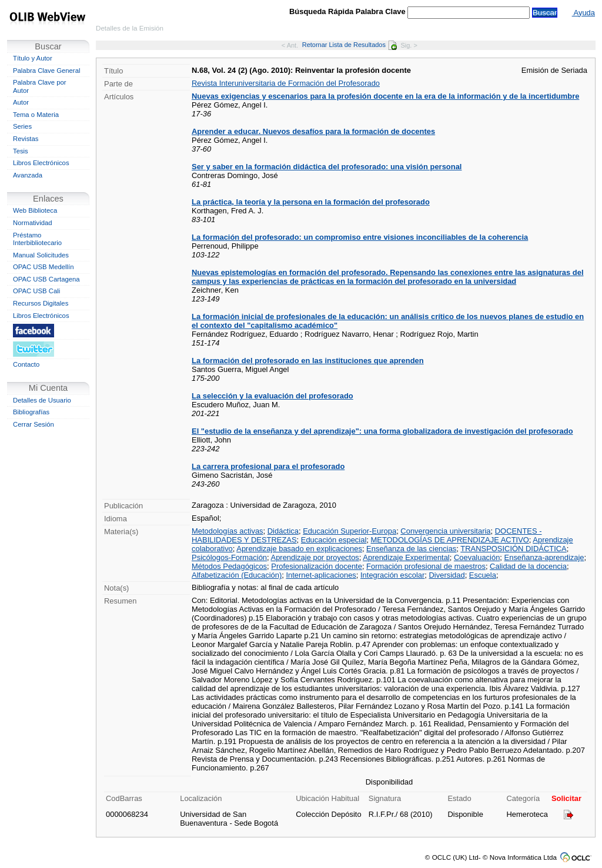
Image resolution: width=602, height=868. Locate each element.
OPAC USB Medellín (44, 267)
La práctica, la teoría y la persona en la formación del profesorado (311, 202)
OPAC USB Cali (36, 291)
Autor (21, 102)
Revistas (26, 139)
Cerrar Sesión (34, 424)
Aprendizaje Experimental (406, 557)
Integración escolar (392, 575)
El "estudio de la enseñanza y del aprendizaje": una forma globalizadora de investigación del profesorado (382, 431)
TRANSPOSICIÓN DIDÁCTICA (513, 549)
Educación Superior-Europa (350, 531)
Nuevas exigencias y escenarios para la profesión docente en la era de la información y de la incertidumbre (385, 96)
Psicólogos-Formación (229, 557)
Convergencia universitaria (445, 531)
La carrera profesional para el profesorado (268, 466)
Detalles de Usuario (42, 400)
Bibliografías (31, 412)
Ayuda (583, 13)
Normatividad (33, 223)
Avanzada (28, 175)
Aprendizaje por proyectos (315, 557)
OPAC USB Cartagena (46, 279)
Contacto (26, 364)
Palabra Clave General (46, 71)
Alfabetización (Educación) (237, 575)
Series (22, 126)
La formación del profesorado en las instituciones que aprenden (308, 361)
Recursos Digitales (41, 303)
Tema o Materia (36, 115)
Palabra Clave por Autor (40, 86)
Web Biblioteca (35, 210)
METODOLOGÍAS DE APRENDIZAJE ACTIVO (449, 540)
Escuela (483, 575)
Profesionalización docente (317, 566)
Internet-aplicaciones (321, 575)
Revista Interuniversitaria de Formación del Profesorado (286, 83)
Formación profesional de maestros (426, 566)
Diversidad (447, 575)
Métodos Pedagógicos (229, 566)
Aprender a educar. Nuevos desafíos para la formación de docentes (313, 131)
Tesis (21, 151)
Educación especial (334, 540)
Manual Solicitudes (41, 255)
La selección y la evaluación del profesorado (272, 396)
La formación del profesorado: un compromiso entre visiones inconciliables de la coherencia (360, 237)
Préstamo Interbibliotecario (37, 239)
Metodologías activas (228, 531)
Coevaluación (477, 557)
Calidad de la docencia (528, 566)
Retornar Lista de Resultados (350, 45)
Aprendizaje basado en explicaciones (299, 549)
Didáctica (283, 531)
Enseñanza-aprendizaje (544, 557)
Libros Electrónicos (41, 163)
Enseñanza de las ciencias (411, 549)
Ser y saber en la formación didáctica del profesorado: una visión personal (327, 167)
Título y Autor (33, 58)
